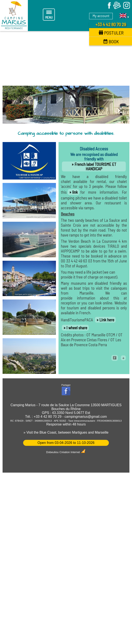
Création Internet (73, 452)
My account (101, 16)
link (75, 192)
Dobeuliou (52, 452)
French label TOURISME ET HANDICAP (95, 166)
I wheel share (77, 328)
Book (111, 41)
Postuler (111, 33)
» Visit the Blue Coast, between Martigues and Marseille (66, 432)
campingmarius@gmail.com (86, 417)
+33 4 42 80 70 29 (111, 24)
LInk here (107, 320)
